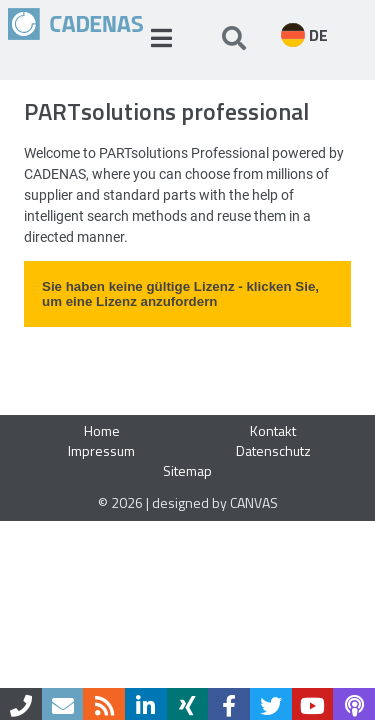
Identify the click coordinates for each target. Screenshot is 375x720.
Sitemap (187, 470)
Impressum (101, 450)
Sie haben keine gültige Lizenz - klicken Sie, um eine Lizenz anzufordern (180, 294)
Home (102, 430)
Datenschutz (273, 450)
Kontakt (273, 430)
